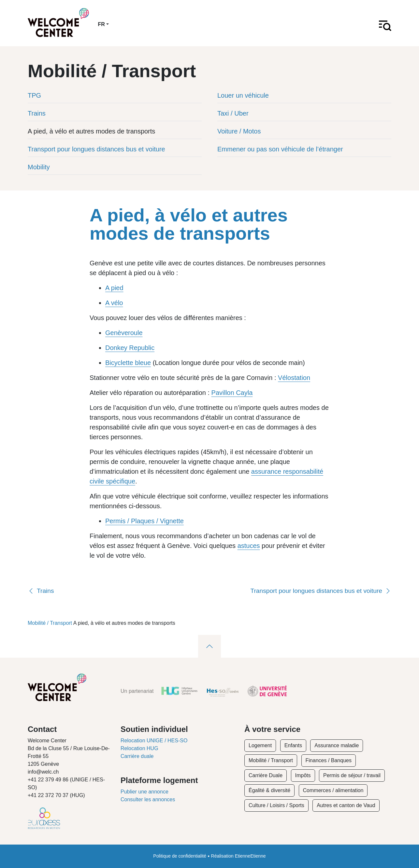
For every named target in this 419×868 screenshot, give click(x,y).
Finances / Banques (329, 760)
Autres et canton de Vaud (346, 805)
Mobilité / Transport (50, 623)
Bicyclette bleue (128, 363)
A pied (114, 288)
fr (101, 24)
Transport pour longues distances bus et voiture (96, 149)
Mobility (39, 167)
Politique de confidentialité (180, 856)
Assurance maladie (337, 745)
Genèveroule (124, 333)
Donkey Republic (130, 348)
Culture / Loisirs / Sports (276, 805)
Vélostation (294, 378)
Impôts (303, 775)
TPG (34, 95)
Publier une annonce (144, 792)
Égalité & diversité (269, 790)
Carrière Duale (266, 775)
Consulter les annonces (148, 799)
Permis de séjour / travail (352, 775)
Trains (37, 113)
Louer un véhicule (243, 95)
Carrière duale (137, 756)
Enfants (293, 745)
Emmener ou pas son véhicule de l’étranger (280, 149)
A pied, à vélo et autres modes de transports (91, 131)
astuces (249, 546)
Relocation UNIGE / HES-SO (154, 741)
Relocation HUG (139, 748)
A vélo (114, 303)
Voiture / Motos (239, 131)
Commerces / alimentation (333, 790)
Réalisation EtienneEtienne (238, 856)
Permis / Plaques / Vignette (144, 521)
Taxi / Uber (233, 113)
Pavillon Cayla (232, 393)
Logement (260, 745)
